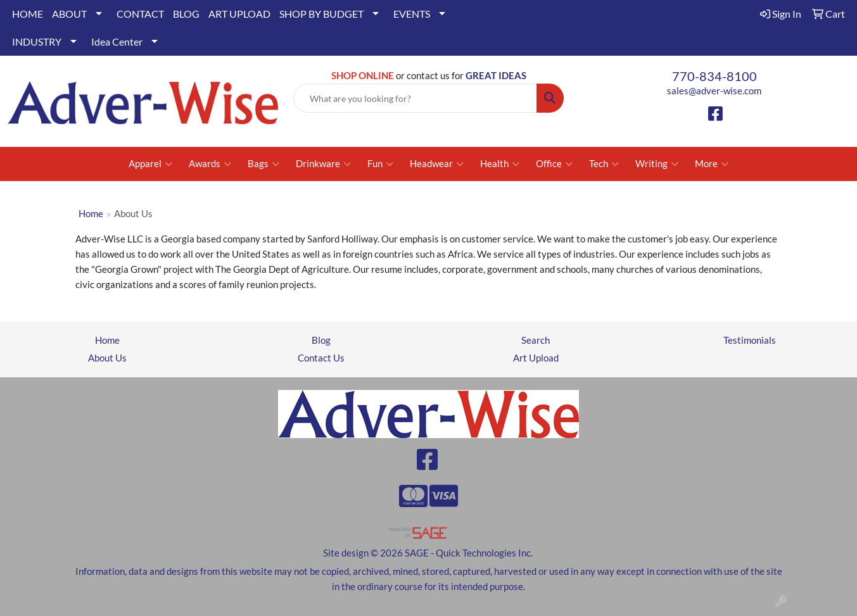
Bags (263, 164)
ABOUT (69, 14)
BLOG (186, 14)
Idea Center (117, 41)
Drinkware (323, 164)
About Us (107, 358)
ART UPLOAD (239, 14)
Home (91, 214)
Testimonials (750, 340)
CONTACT (140, 14)
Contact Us (321, 358)
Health (500, 164)
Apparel (150, 164)
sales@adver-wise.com (714, 91)
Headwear (437, 164)
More (712, 164)
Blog (321, 340)
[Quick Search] (415, 98)
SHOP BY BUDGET (321, 14)
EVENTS (412, 14)
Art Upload (536, 358)
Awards (210, 164)
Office (554, 164)
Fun (380, 164)
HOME (28, 14)
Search (536, 340)
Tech (604, 164)
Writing (657, 164)
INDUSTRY (37, 41)
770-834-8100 (714, 76)
